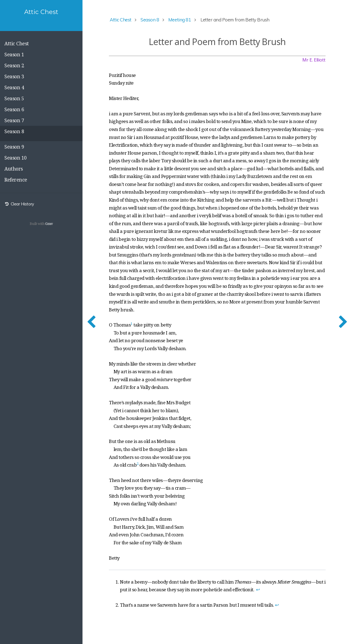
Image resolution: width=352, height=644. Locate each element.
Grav (49, 224)
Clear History (19, 204)
